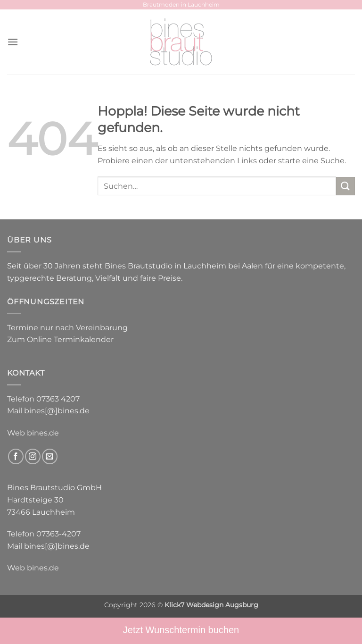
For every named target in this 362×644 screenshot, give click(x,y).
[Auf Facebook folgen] (16, 456)
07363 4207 (58, 399)
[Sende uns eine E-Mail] (50, 456)
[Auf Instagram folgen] (33, 456)
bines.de (43, 433)
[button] (13, 42)
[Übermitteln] (346, 186)
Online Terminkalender (70, 339)
